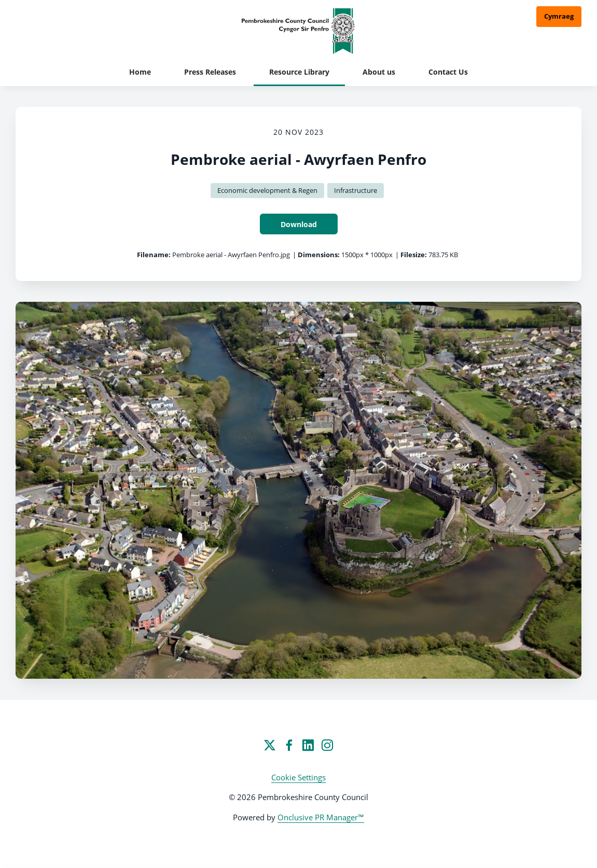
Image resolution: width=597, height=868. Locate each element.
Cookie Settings (298, 777)
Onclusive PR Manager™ (321, 817)
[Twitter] (270, 745)
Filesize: (414, 255)
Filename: (154, 255)
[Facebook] (289, 745)
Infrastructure (356, 190)
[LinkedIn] (308, 745)
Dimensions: (319, 255)
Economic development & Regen (267, 190)
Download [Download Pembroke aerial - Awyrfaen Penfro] (299, 224)
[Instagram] (327, 745)
